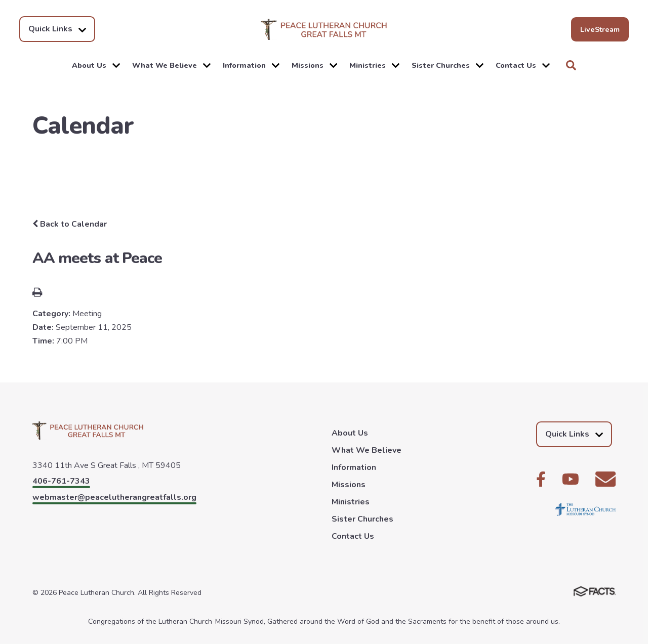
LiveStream (600, 29)
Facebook (541, 479)
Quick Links (57, 29)
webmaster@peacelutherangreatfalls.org (114, 497)
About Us (96, 65)
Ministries (374, 65)
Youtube (571, 479)
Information (251, 65)
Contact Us (523, 65)
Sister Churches (448, 65)
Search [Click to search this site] (571, 65)
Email (605, 479)
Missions (314, 65)
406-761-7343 (61, 481)
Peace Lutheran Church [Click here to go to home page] (324, 29)
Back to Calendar (70, 224)
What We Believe (171, 65)
